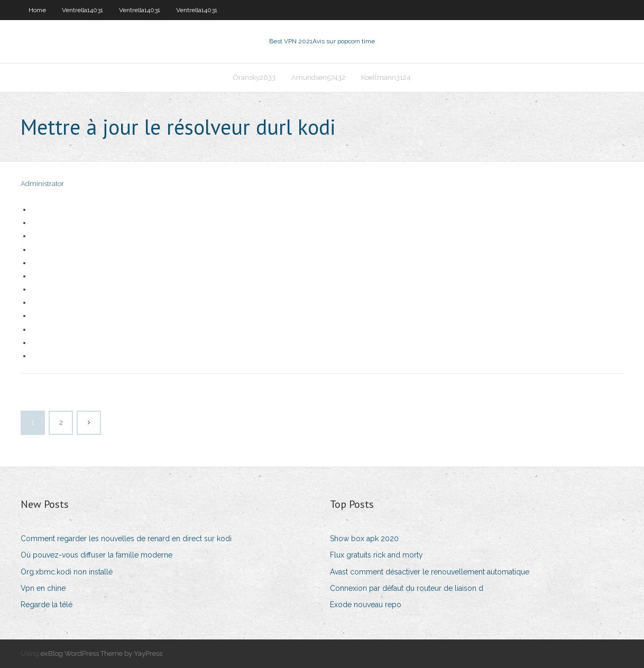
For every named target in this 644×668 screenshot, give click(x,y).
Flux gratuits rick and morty (376, 555)
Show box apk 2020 (364, 539)
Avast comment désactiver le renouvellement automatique (430, 572)
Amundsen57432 (318, 77)
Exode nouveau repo (366, 605)
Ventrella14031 (82, 10)
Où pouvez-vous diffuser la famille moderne (96, 555)
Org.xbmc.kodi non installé (67, 572)
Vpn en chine (43, 588)
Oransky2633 (254, 77)
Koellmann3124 (386, 77)
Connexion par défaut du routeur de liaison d (407, 588)
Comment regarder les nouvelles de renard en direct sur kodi (126, 539)
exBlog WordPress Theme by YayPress (102, 653)
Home (37, 10)
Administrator (42, 184)
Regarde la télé (47, 605)
